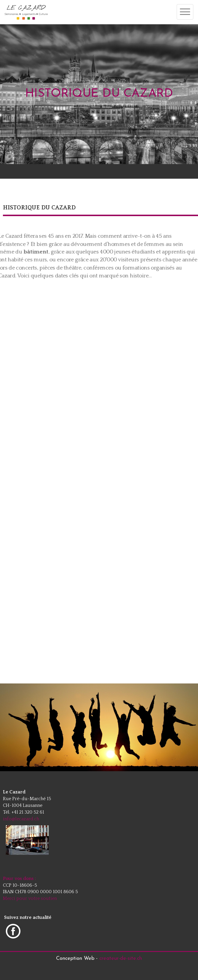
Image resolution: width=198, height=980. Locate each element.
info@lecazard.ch (21, 819)
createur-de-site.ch (121, 959)
